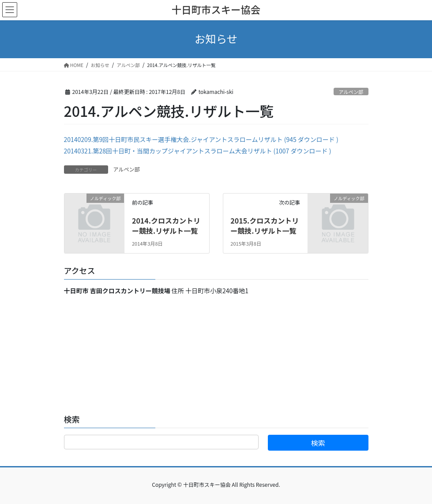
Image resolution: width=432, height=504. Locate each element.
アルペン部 (351, 92)
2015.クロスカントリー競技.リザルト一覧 (265, 225)
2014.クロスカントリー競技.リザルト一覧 (166, 225)
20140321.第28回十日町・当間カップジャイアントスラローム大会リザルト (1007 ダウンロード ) (198, 151)
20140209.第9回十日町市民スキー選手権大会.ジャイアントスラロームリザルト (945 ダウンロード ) (201, 139)
